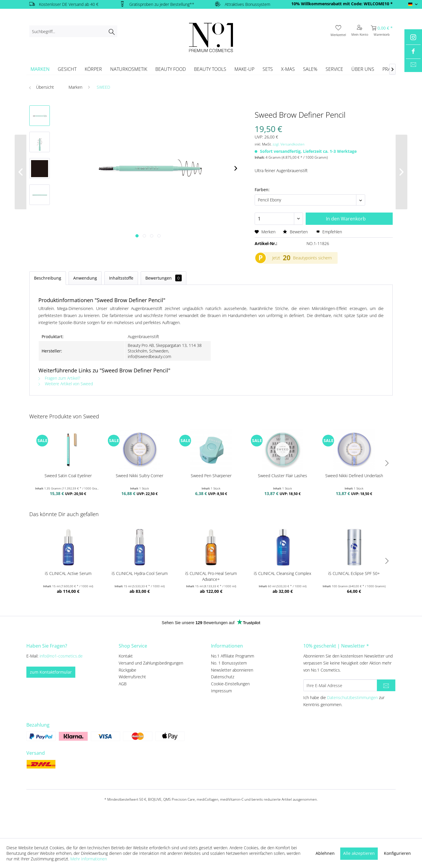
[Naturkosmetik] (129, 69)
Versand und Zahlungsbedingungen (151, 663)
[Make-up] (244, 69)
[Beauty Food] (171, 69)
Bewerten (296, 232)
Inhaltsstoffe (121, 278)
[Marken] (40, 69)
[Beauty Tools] (210, 69)
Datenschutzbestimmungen (352, 697)
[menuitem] (73, 31)
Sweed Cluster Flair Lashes (283, 476)
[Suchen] (112, 31)
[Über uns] (363, 69)
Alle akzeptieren (359, 853)
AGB (123, 684)
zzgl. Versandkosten (289, 144)
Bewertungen (164, 278)
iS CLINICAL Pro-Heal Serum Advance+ (211, 576)
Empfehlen (329, 232)
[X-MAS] (288, 69)
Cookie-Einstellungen (230, 684)
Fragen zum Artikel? (59, 378)
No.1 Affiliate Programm (233, 656)
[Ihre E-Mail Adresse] (340, 685)
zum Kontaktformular (51, 672)
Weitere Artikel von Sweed (66, 384)
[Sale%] (310, 69)
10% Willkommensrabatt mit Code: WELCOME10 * (342, 4)
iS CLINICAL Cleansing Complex (283, 573)
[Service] (334, 69)
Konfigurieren (397, 853)
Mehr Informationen (89, 859)
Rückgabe (127, 670)
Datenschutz (223, 677)
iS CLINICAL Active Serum (68, 573)
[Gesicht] (67, 69)
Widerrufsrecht (132, 677)
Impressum (221, 691)
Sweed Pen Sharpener (211, 476)
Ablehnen (325, 853)
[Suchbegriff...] (73, 31)
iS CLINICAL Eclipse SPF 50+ (354, 573)
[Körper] (93, 69)
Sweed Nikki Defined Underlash (354, 476)
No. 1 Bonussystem (229, 663)
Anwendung (85, 278)
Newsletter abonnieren (232, 670)
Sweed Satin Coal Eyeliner (68, 476)
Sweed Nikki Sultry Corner (139, 476)
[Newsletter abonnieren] (386, 685)
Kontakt (126, 656)
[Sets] (268, 69)
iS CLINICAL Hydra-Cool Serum (140, 573)
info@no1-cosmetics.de (61, 656)
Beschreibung (48, 278)
